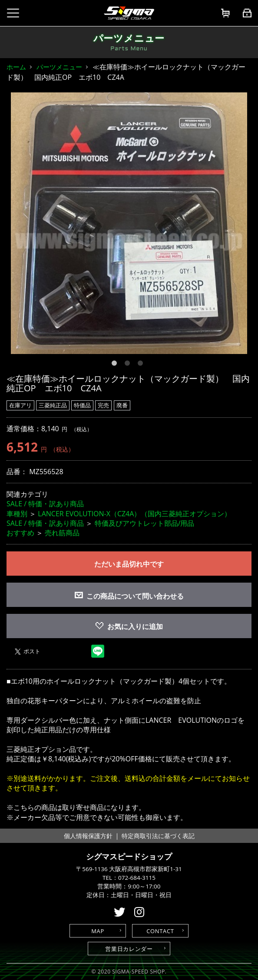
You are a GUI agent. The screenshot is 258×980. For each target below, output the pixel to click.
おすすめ (20, 533)
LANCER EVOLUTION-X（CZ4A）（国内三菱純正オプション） (134, 514)
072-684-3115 (137, 878)
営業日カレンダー (129, 949)
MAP (98, 931)
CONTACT (160, 931)
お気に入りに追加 (129, 626)
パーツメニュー (59, 67)
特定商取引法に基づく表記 (158, 836)
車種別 (17, 514)
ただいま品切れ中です (129, 564)
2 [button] (129, 365)
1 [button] (116, 365)
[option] (129, 223)
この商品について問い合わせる (135, 596)
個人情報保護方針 (88, 836)
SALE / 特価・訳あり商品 (45, 504)
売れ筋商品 (62, 533)
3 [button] (142, 365)
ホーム (16, 67)
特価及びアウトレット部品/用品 (145, 523)
